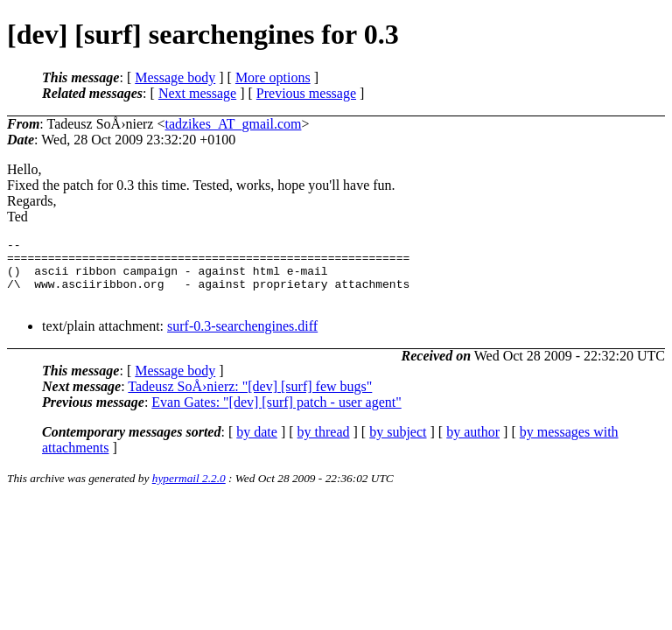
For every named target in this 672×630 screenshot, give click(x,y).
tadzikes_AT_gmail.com (233, 124)
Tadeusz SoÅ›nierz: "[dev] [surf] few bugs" (250, 399)
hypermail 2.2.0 (189, 491)
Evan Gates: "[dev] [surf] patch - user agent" (276, 415)
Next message (197, 93)
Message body (175, 77)
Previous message (306, 93)
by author (473, 445)
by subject (398, 445)
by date (257, 445)
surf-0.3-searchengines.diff (242, 339)
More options (273, 77)
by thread (324, 445)
